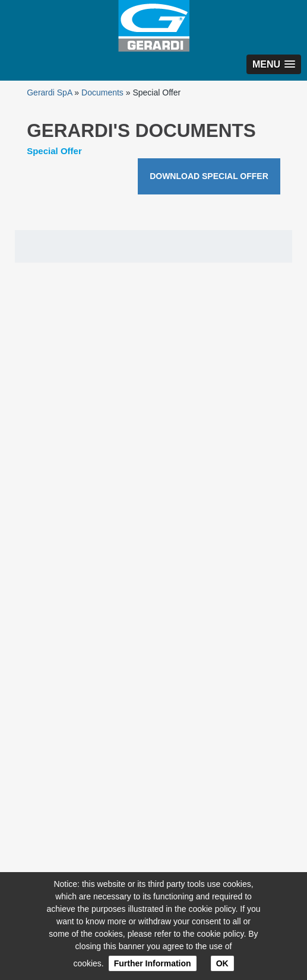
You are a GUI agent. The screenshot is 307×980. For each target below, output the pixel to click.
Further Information (153, 963)
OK (222, 963)
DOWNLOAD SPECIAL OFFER (209, 176)
